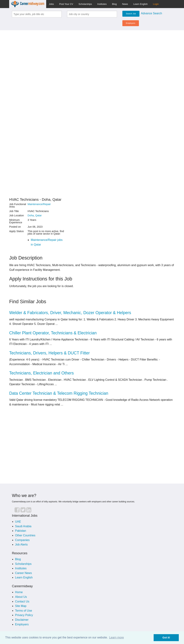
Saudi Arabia (23, 526)
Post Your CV (66, 4)
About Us (21, 597)
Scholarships (85, 4)
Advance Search (151, 13)
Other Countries (25, 535)
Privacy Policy (24, 615)
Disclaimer (22, 620)
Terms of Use (24, 611)
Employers (131, 23)
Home (19, 592)
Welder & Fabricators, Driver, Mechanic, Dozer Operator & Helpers (70, 313)
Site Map (21, 606)
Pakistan (21, 531)
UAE (18, 522)
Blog (114, 4)
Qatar (38, 215)
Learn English (141, 4)
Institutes (102, 4)
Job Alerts (21, 545)
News (125, 4)
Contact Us (22, 601)
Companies (22, 540)
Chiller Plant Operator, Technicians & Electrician (53, 333)
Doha (31, 215)
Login (156, 4)
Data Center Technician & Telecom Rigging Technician (59, 393)
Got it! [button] (166, 638)
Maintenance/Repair (39, 204)
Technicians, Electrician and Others (41, 373)
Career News (23, 573)
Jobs (51, 4)
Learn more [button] (116, 637)
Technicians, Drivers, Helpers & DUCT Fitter (49, 353)
